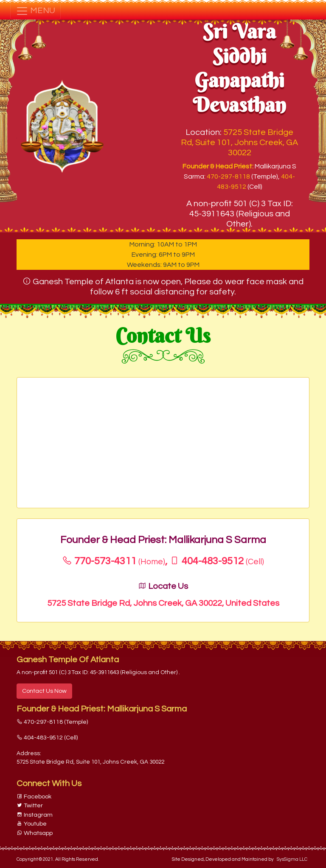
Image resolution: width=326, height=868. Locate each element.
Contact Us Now (44, 691)
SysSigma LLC (292, 859)
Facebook (34, 797)
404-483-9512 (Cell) (47, 738)
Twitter (30, 805)
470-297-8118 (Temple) (52, 722)
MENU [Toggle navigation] (35, 11)
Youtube (32, 824)
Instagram (35, 815)
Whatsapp (35, 833)
